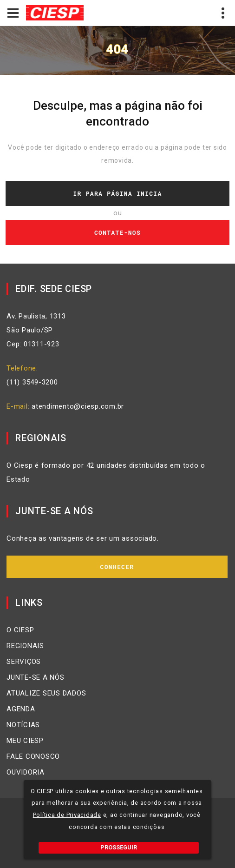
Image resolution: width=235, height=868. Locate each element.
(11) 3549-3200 (32, 382)
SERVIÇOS (24, 662)
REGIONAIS (25, 646)
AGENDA (21, 709)
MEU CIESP (25, 741)
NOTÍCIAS (23, 725)
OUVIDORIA (26, 772)
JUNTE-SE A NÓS (36, 677)
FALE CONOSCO (33, 756)
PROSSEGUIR (119, 847)
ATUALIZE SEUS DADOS (46, 693)
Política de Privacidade (67, 815)
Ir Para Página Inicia (117, 193)
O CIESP (20, 630)
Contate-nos (117, 232)
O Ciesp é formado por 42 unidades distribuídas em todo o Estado (106, 472)
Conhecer (117, 567)
